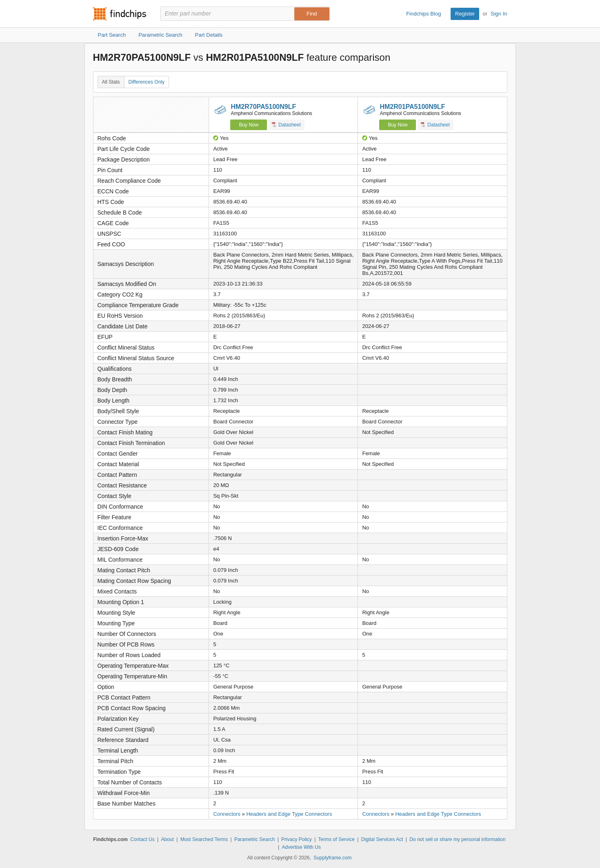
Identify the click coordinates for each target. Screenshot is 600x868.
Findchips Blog (423, 14)
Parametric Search (254, 839)
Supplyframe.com (332, 858)
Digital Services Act (382, 839)
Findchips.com (120, 14)
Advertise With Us (301, 847)
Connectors (227, 814)
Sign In (499, 14)
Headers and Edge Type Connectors (289, 814)
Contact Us (142, 839)
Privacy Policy (297, 839)
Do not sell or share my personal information (457, 839)
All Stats (111, 82)
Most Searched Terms (204, 839)
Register (465, 14)
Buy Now (249, 125)
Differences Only (147, 82)
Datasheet (286, 125)
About (167, 839)
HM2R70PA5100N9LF (263, 107)
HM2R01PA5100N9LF (412, 107)
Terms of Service (337, 839)
